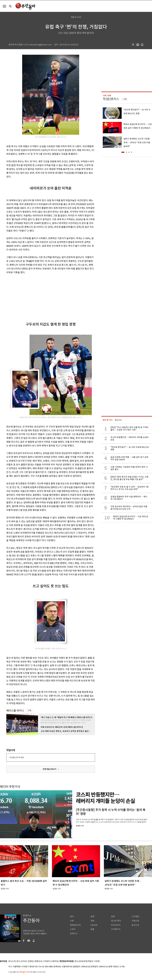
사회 (72, 921)
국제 (92, 921)
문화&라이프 (75, 925)
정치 (72, 917)
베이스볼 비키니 (15, 711)
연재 (113, 917)
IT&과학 (94, 925)
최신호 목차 (116, 921)
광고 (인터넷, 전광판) (25, 961)
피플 (92, 929)
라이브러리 (116, 925)
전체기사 (74, 934)
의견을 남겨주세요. (17, 757)
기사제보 (135, 917)
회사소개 (12, 961)
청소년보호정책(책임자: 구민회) (87, 961)
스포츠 (73, 929)
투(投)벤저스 (111, 99)
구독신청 (135, 921)
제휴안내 (38, 961)
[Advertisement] (40, 296)
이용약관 (55, 961)
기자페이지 (116, 929)
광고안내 (135, 925)
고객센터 (46, 961)
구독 (30, 711)
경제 (92, 917)
